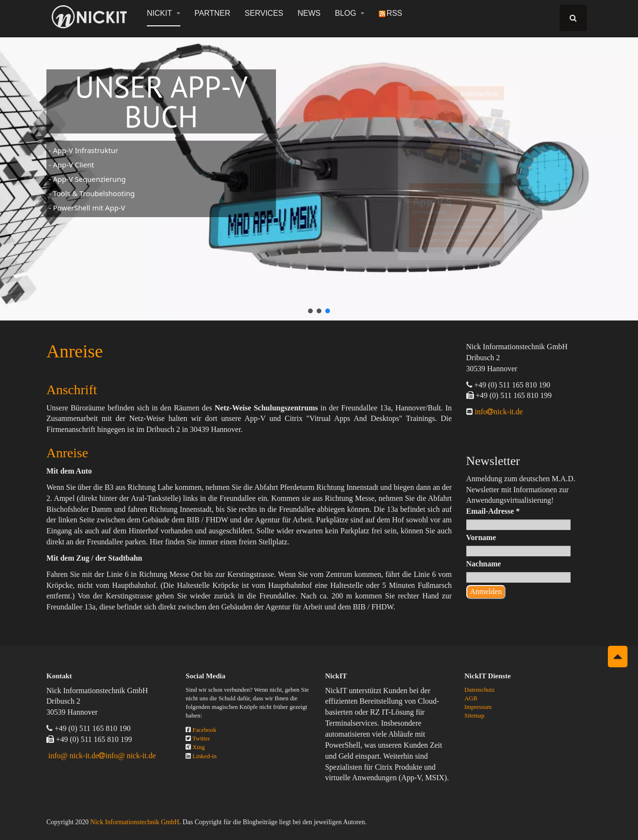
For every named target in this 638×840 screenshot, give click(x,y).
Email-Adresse (493, 511)
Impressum (478, 707)
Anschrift (72, 390)
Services (264, 13)
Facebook (205, 730)
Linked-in (205, 756)
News (309, 13)
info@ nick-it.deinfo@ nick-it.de (102, 756)
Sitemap (474, 716)
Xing (199, 747)
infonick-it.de (498, 412)
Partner (213, 13)
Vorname (481, 537)
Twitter (201, 739)
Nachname (484, 564)
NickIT (164, 13)
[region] (319, 173)
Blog (350, 13)
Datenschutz (479, 690)
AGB (471, 698)
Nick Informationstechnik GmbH (135, 822)
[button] (310, 311)
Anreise (75, 351)
